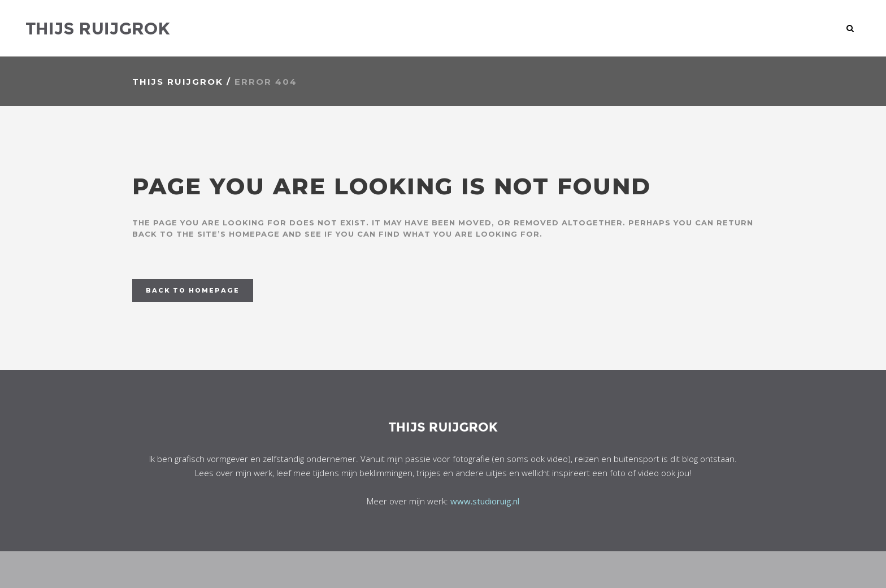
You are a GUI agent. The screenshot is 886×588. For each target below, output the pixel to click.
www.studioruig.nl (485, 501)
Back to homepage (193, 290)
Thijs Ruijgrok (178, 82)
